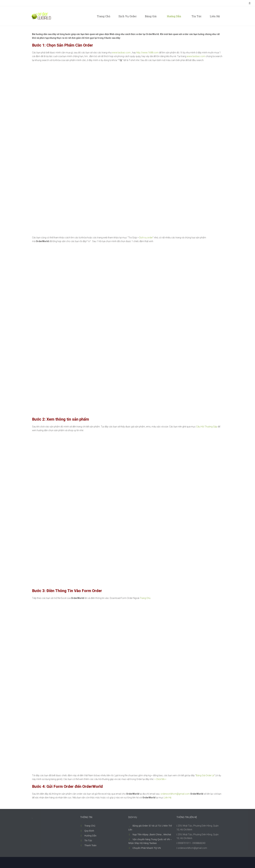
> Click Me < (160, 779)
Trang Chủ (145, 598)
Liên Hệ (168, 798)
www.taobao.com (121, 53)
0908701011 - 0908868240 (192, 843)
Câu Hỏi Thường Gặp (207, 427)
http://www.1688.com (147, 53)
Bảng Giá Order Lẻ (205, 775)
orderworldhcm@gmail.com (175, 794)
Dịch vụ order (146, 238)
